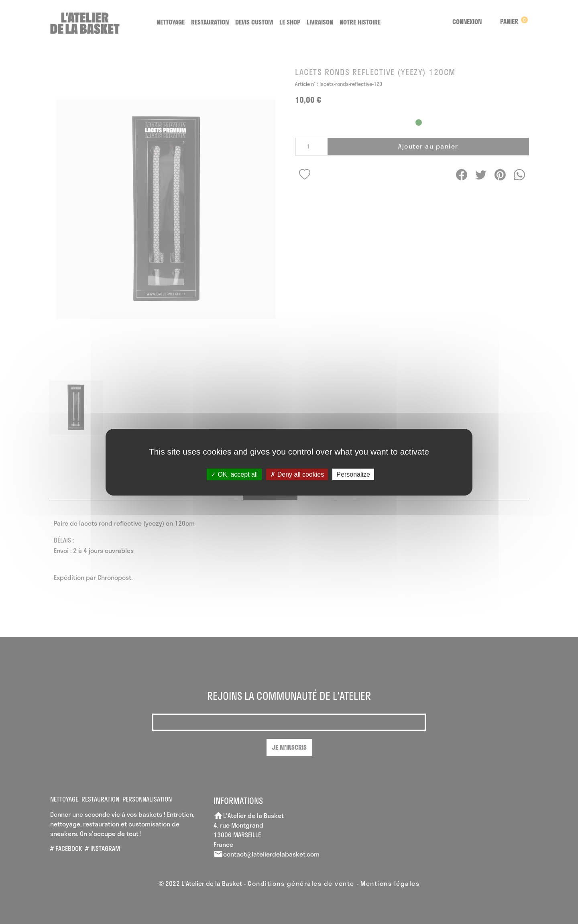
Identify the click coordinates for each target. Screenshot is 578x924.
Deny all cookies (297, 474)
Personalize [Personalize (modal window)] (353, 474)
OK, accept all (234, 474)
